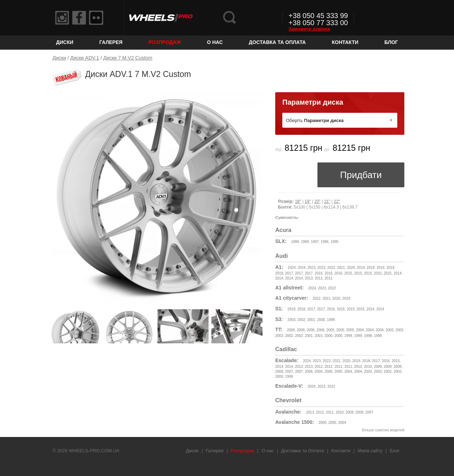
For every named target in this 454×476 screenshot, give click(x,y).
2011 (328, 278)
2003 (292, 320)
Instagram (62, 18)
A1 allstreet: (289, 288)
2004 (360, 330)
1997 (315, 242)
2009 (378, 367)
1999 (295, 242)
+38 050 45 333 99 (318, 16)
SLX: (281, 241)
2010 (358, 367)
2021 (341, 268)
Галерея (111, 42)
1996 (325, 242)
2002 (301, 320)
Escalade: (287, 360)
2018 (390, 268)
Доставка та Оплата (278, 42)
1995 (334, 242)
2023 (311, 268)
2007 (289, 372)
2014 (398, 273)
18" (298, 201)
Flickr (96, 18)
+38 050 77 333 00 (318, 23)
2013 (309, 278)
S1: (279, 309)
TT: (279, 330)
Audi (282, 256)
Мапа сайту (370, 451)
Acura (283, 230)
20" (317, 201)
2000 (321, 320)
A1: (279, 267)
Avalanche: (288, 412)
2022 (331, 268)
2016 (319, 273)
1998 (305, 242)
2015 (348, 273)
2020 (351, 268)
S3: (279, 319)
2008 (398, 367)
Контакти (345, 42)
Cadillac (286, 349)
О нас (215, 42)
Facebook (79, 18)
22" (337, 201)
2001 (311, 320)
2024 (292, 268)
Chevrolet (288, 400)
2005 (330, 330)
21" (327, 201)
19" (308, 201)
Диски (65, 42)
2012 (319, 278)
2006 (291, 330)
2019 (361, 268)
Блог (391, 42)
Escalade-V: (289, 386)
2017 (289, 273)
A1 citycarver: (292, 298)
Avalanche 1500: (295, 422)
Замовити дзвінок (309, 29)
